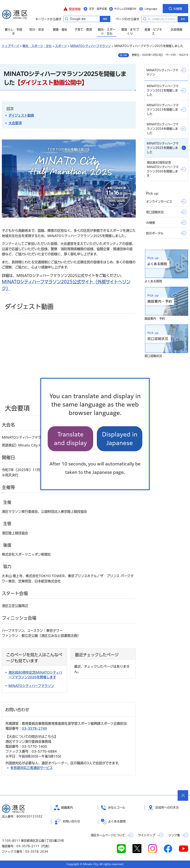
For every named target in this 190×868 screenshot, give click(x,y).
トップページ (10, 46)
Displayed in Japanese (120, 439)
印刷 (125, 55)
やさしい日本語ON (125, 9)
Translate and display (70, 439)
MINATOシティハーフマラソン (91, 46)
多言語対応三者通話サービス (32, 768)
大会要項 (15, 123)
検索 (183, 19)
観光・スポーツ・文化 (37, 46)
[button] (72, 9)
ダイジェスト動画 (21, 115)
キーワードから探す (67, 19)
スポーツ (61, 46)
